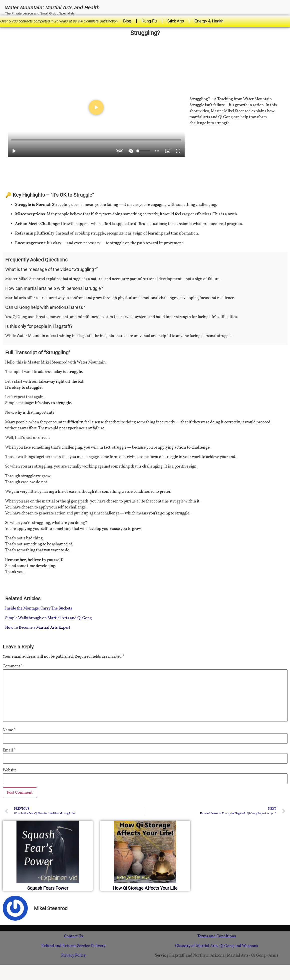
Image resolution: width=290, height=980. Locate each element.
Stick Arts (176, 21)
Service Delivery (91, 946)
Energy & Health (209, 21)
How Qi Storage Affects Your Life (145, 888)
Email (9, 750)
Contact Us (73, 936)
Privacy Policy (74, 956)
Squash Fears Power (48, 888)
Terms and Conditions (217, 936)
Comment (13, 666)
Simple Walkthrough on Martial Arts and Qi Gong (49, 618)
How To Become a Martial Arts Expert (38, 628)
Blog (127, 21)
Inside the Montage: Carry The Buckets (39, 609)
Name (9, 730)
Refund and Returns (59, 946)
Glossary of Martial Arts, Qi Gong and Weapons (217, 946)
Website (10, 770)
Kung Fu (149, 21)
